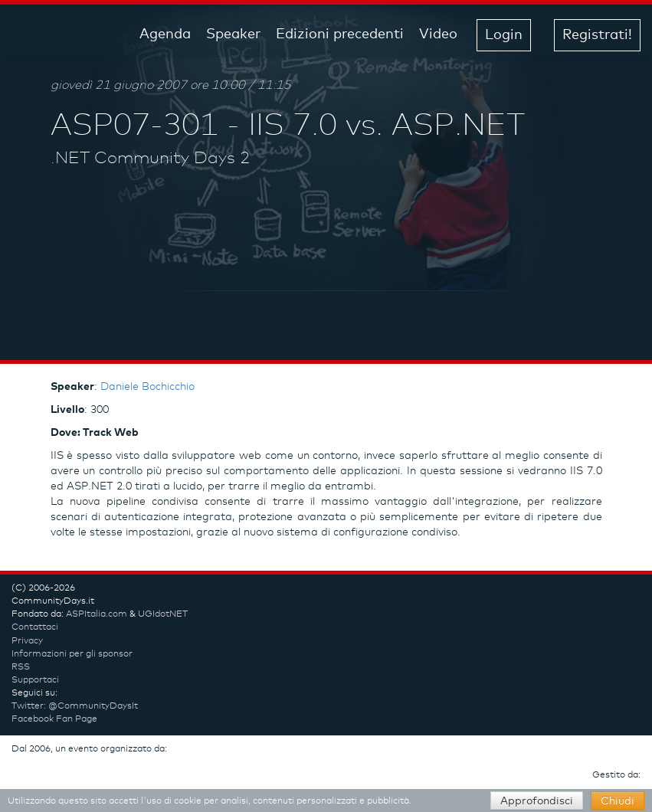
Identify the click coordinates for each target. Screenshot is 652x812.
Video (438, 34)
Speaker (233, 34)
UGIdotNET (163, 614)
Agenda (165, 34)
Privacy (27, 641)
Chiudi (618, 801)
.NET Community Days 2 (150, 159)
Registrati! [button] (597, 35)
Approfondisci (537, 801)
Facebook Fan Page (54, 719)
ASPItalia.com (97, 614)
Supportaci (35, 680)
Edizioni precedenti (340, 34)
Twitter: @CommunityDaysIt (75, 706)
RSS (21, 667)
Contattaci (35, 627)
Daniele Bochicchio (147, 387)
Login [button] (504, 35)
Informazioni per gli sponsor (72, 654)
